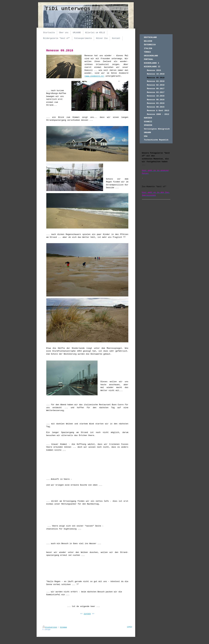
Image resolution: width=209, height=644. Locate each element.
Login (129, 627)
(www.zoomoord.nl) (94, 76)
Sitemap (63, 627)
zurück (87, 614)
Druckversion (50, 627)
